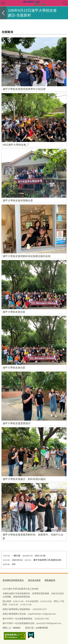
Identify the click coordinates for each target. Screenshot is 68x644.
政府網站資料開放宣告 (13, 580)
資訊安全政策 (34, 580)
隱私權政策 (50, 580)
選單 (3, 3)
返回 (3, 13)
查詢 (65, 3)
